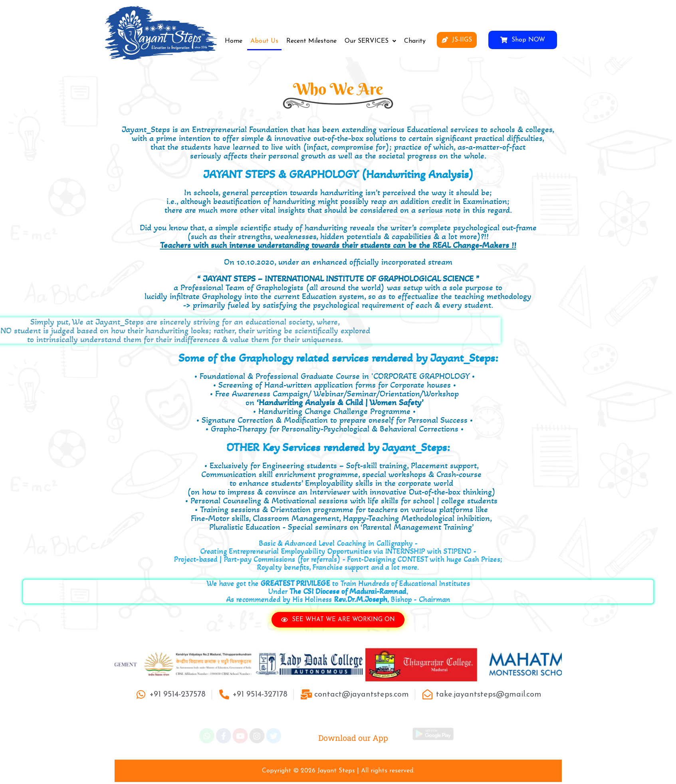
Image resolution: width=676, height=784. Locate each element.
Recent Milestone (311, 41)
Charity (415, 41)
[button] (370, 41)
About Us (264, 41)
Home (234, 41)
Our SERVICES (370, 41)
